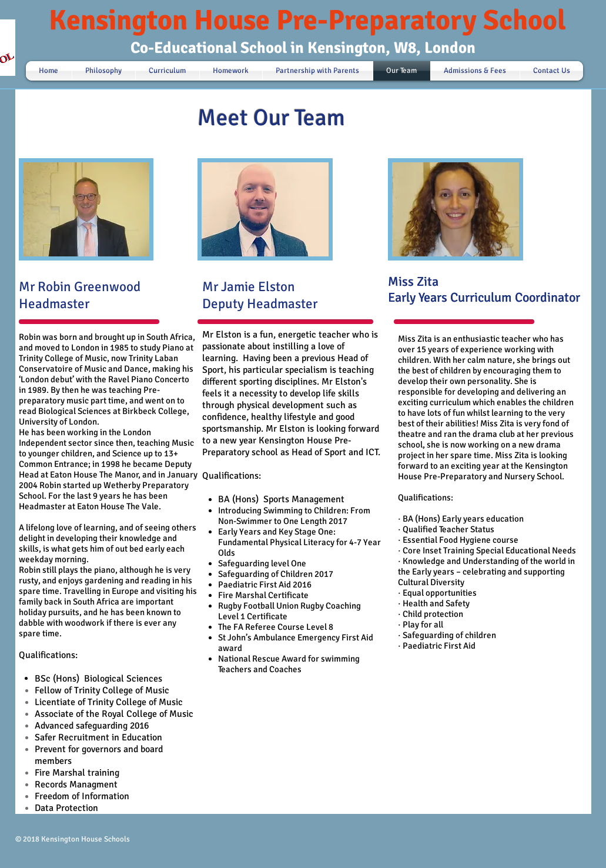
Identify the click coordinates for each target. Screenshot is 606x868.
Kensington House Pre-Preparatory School (307, 20)
